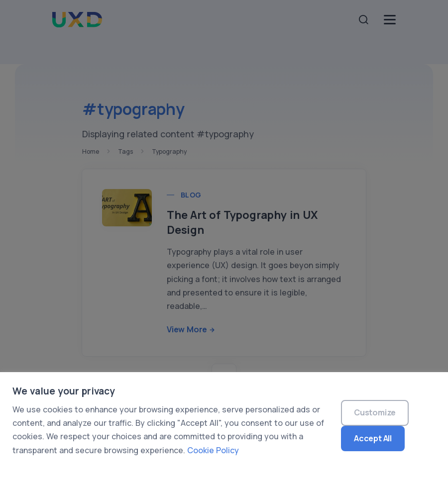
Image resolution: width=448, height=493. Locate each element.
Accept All (373, 438)
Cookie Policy (213, 450)
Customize (375, 412)
